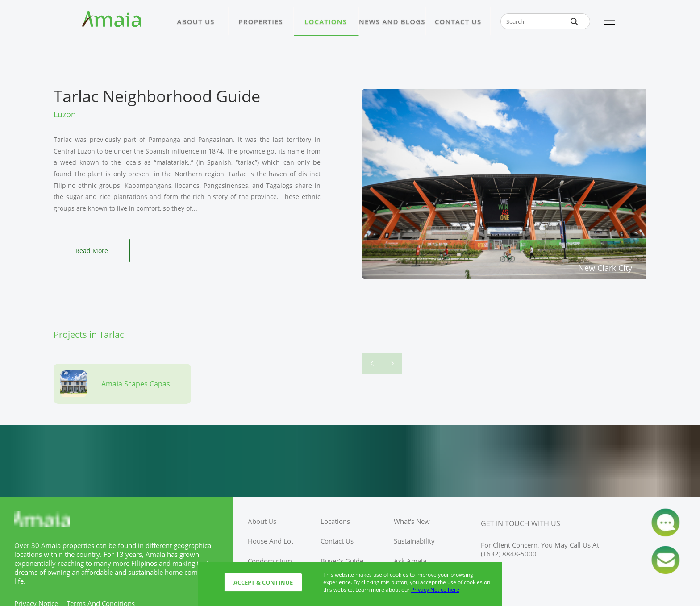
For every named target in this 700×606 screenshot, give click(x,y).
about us (262, 521)
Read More (92, 251)
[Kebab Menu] (610, 21)
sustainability (414, 541)
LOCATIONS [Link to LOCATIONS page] (326, 21)
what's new (412, 521)
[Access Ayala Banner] (350, 461)
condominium (270, 561)
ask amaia (410, 561)
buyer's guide (342, 561)
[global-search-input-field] (545, 21)
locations (335, 521)
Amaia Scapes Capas (136, 384)
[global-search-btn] (574, 21)
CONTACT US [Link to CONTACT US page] (458, 21)
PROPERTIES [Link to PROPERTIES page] (261, 21)
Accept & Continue (263, 582)
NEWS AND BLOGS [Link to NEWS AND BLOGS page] (392, 21)
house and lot (271, 541)
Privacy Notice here (435, 590)
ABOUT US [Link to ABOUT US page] (196, 21)
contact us (337, 541)
